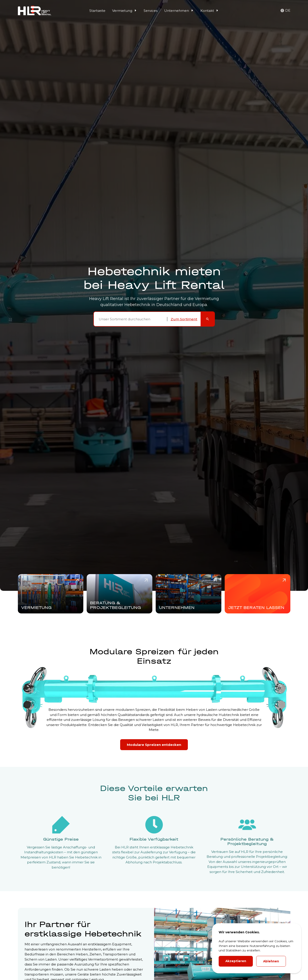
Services (151, 11)
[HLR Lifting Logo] (35, 11)
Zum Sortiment (184, 319)
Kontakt (210, 11)
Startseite (97, 11)
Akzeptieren (236, 961)
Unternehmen (179, 11)
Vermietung (125, 11)
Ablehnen (271, 961)
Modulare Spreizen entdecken (154, 745)
